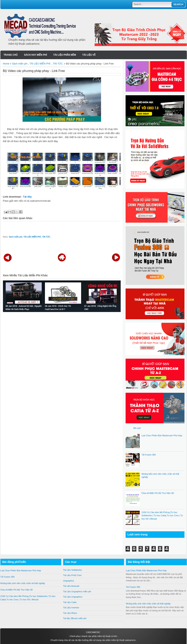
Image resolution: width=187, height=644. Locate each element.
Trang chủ (11, 55)
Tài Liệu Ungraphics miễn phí (77, 591)
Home (6, 64)
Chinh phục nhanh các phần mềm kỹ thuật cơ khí (93, 636)
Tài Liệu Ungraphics (73, 597)
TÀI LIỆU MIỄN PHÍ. (40, 64)
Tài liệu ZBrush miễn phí (75, 618)
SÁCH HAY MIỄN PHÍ (35, 55)
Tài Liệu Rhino (70, 613)
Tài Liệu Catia (70, 602)
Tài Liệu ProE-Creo (72, 575)
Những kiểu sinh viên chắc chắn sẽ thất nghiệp (23, 583)
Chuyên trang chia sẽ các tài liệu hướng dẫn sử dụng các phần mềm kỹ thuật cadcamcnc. (93, 640)
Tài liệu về (89, 55)
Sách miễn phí (20, 64)
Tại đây (27, 197)
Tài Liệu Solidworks (73, 570)
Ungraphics (69, 581)
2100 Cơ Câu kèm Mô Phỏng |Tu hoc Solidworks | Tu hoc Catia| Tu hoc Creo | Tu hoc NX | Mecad (162, 516)
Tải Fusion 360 (149, 455)
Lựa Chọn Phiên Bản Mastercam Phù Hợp (162, 435)
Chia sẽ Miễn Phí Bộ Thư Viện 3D (158, 493)
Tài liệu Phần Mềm (65, 55)
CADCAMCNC (93, 632)
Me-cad (137, 428)
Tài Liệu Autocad (71, 586)
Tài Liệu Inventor (71, 608)
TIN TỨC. (58, 64)
